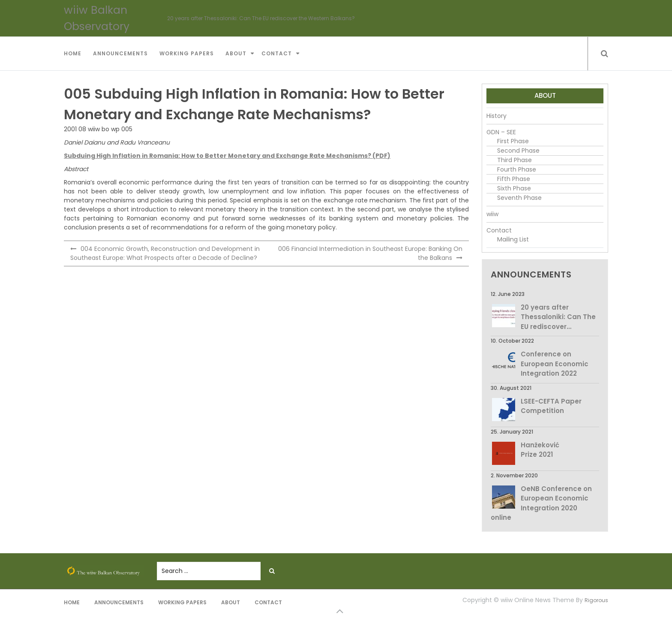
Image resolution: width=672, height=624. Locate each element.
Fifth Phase (514, 179)
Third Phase (514, 160)
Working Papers (187, 53)
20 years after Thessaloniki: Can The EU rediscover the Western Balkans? (261, 18)
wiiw (492, 214)
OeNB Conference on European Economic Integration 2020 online (541, 503)
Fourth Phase (517, 169)
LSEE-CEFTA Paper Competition (551, 406)
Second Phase (518, 151)
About (236, 53)
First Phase (513, 141)
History (496, 116)
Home (73, 53)
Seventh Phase (519, 198)
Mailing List (513, 239)
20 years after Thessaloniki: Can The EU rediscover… (558, 317)
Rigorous (596, 600)
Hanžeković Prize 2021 (540, 450)
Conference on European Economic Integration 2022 (555, 364)
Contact (277, 53)
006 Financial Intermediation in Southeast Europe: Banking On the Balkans (370, 253)
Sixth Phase (514, 188)
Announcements (120, 53)
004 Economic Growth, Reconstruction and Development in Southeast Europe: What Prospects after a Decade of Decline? (165, 253)
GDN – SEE (501, 132)
